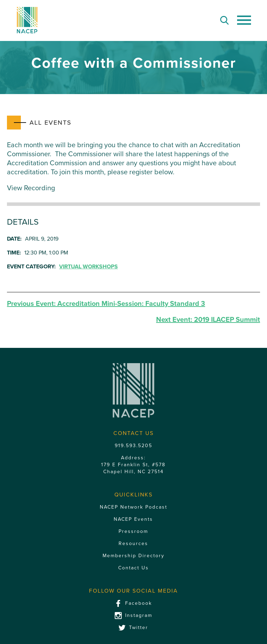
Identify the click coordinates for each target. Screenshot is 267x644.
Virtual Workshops (88, 267)
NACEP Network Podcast (133, 507)
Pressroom (133, 531)
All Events (51, 123)
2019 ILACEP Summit (208, 320)
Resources (133, 543)
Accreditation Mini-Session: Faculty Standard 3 (106, 304)
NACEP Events (133, 519)
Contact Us (133, 568)
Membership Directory (133, 556)
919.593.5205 (133, 446)
